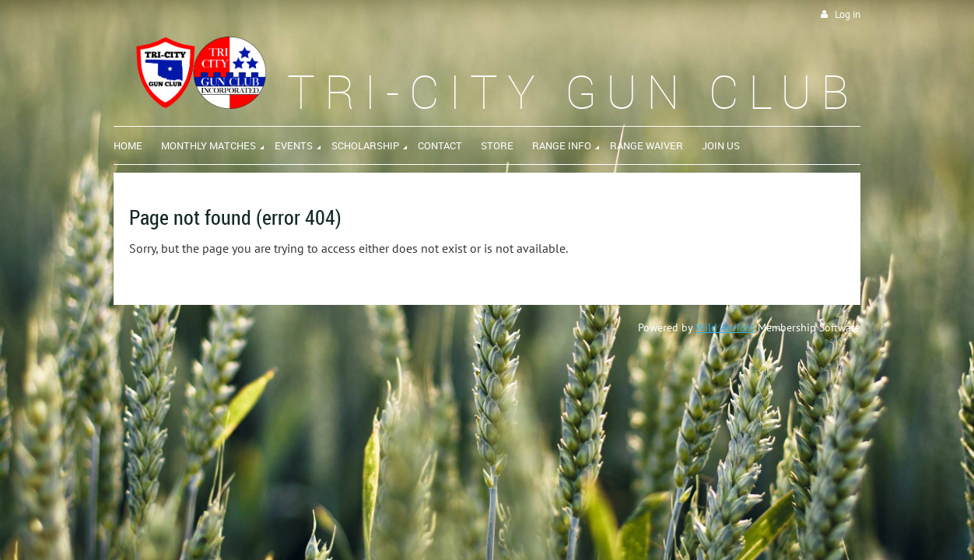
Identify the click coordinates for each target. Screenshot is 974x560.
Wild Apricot (725, 327)
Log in (848, 14)
